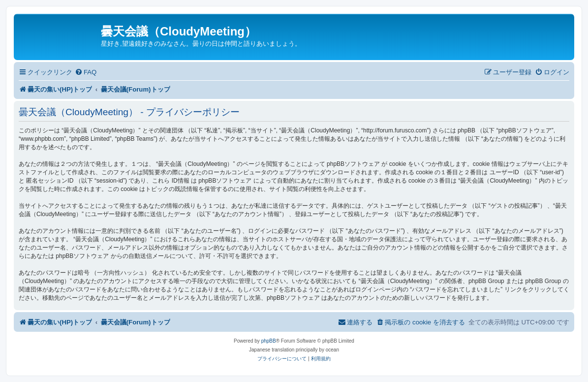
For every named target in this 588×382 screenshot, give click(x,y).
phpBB (269, 341)
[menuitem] (86, 72)
